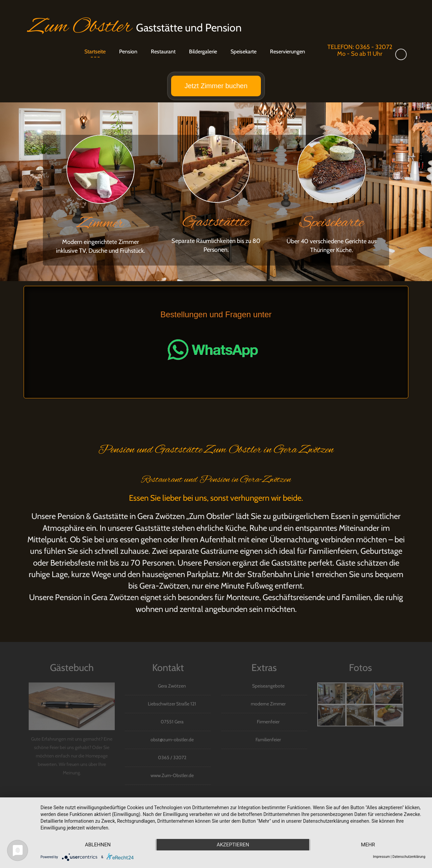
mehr (368, 845)
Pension (128, 52)
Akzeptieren (233, 845)
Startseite (95, 52)
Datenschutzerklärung (409, 857)
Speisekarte (244, 52)
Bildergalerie (203, 52)
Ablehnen (98, 845)
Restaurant (163, 52)
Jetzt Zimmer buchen (216, 86)
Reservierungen (288, 52)
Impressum (381, 857)
